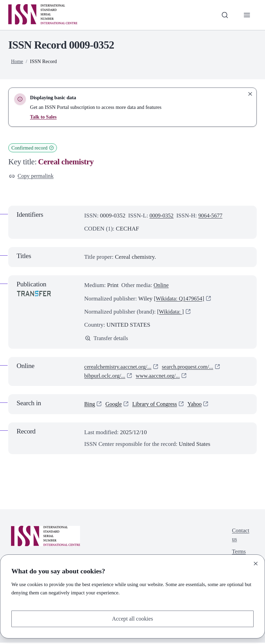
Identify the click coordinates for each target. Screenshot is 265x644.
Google (115, 405)
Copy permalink (32, 176)
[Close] (256, 563)
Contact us (240, 537)
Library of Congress (158, 405)
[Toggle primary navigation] (247, 15)
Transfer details (107, 339)
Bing (90, 405)
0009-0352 (162, 216)
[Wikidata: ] (171, 312)
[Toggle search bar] (224, 15)
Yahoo (199, 405)
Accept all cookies (132, 618)
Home (17, 61)
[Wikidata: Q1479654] (180, 299)
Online (161, 286)
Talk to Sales (44, 117)
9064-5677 (213, 216)
